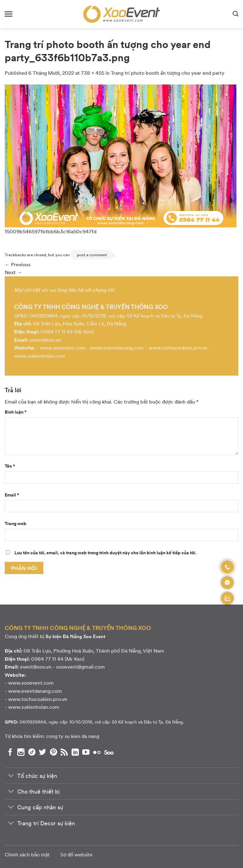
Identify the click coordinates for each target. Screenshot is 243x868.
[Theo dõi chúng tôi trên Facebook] (10, 752)
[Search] (235, 14)
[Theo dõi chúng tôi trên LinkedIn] (75, 752)
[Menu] (8, 14)
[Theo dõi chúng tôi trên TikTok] (32, 752)
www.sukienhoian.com (40, 356)
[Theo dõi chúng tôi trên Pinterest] (54, 752)
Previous (18, 264)
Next (13, 272)
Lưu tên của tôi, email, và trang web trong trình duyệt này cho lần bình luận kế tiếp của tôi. (105, 552)
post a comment (92, 255)
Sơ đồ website (76, 854)
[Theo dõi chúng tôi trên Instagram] (21, 752)
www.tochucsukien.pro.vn (178, 347)
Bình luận (16, 412)
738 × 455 (93, 73)
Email (12, 495)
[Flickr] (97, 752)
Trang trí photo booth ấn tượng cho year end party (168, 73)
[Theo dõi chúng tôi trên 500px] (109, 752)
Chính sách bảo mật (27, 854)
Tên (10, 466)
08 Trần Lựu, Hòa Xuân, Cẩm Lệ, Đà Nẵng (80, 323)
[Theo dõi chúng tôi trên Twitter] (43, 752)
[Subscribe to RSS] (64, 752)
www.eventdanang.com (117, 347)
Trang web (16, 523)
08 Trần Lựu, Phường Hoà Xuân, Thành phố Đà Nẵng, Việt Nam (94, 651)
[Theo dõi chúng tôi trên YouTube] (86, 752)
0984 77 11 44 (57, 331)
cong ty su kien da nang (73, 736)
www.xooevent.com (63, 347)
